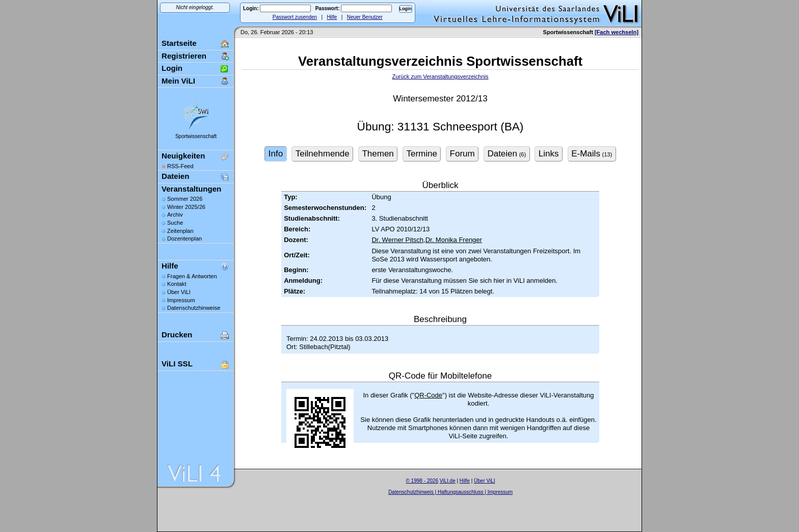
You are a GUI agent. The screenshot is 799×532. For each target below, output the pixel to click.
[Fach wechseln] (617, 32)
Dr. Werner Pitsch (397, 240)
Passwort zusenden (295, 17)
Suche (175, 223)
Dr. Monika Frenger (454, 240)
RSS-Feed (180, 166)
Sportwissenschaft (196, 136)
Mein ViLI (178, 81)
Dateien (175, 176)
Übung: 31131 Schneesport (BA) (441, 127)
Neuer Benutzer (365, 17)
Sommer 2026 (185, 199)
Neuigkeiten (183, 156)
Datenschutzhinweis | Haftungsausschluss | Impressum (450, 492)
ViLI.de (448, 481)
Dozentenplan (184, 238)
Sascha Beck (461, 498)
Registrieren (184, 56)
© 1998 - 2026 (422, 481)
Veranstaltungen (191, 189)
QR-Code (428, 395)
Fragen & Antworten (192, 276)
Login (172, 68)
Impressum (181, 300)
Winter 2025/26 (186, 207)
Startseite (179, 43)
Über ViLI (179, 292)
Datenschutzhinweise (194, 308)
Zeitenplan (180, 231)
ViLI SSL (177, 364)
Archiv (175, 215)
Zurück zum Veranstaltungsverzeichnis (440, 76)
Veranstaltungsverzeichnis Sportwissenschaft (440, 61)
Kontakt (177, 284)
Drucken (177, 335)
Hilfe (332, 17)
